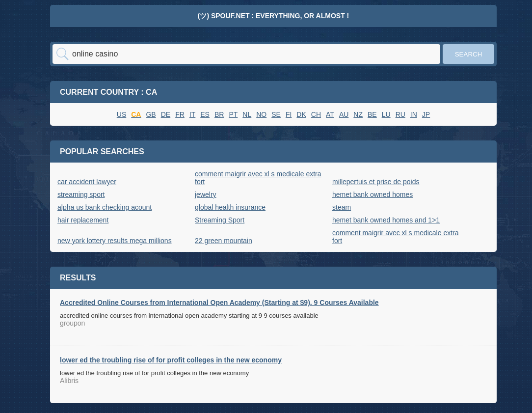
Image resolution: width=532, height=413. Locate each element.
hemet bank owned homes (372, 194)
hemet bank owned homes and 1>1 (386, 220)
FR (180, 114)
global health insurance (230, 207)
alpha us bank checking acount (105, 207)
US (121, 114)
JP (426, 114)
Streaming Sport (220, 220)
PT (233, 114)
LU (386, 114)
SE (276, 114)
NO (261, 114)
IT (192, 114)
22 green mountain (224, 241)
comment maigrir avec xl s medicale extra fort (258, 178)
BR (219, 114)
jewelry (206, 194)
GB (151, 114)
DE (166, 114)
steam (342, 207)
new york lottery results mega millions (115, 241)
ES (205, 114)
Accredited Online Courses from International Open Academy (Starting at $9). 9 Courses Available (219, 303)
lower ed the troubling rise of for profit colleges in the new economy (171, 360)
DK (301, 114)
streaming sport (81, 194)
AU (344, 114)
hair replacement (83, 220)
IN (414, 114)
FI (289, 114)
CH (316, 114)
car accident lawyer (87, 182)
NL (247, 114)
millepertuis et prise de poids (376, 182)
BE (372, 114)
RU (400, 114)
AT (330, 114)
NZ (358, 114)
